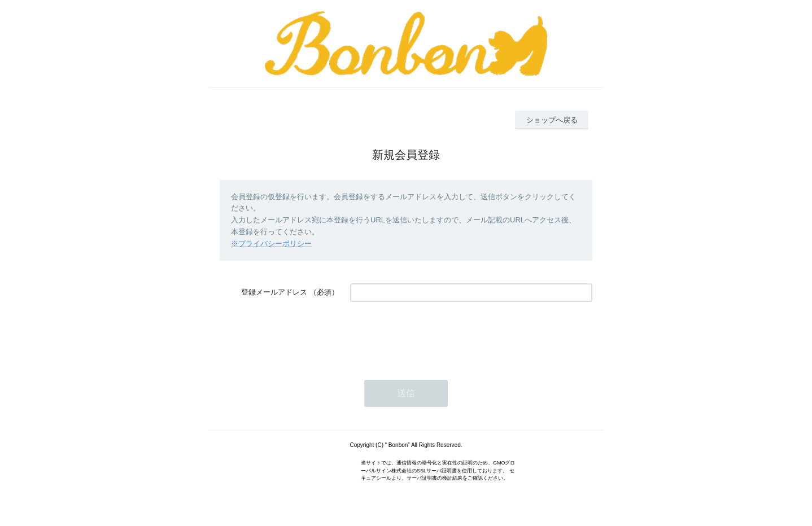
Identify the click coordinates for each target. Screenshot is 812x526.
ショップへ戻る (552, 120)
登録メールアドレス (274, 292)
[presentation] (436, 335)
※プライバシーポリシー (271, 244)
